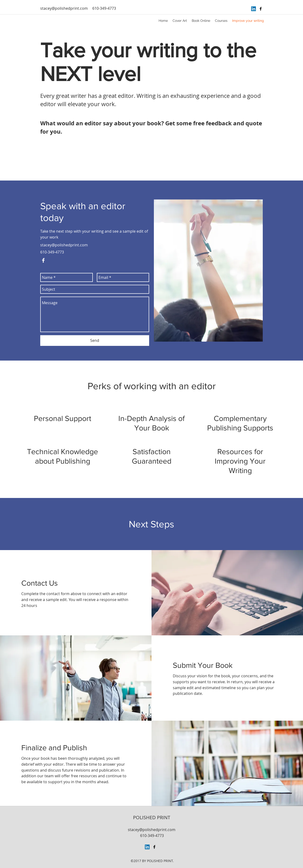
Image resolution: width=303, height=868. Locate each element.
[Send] (95, 341)
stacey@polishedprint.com (64, 8)
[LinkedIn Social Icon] (254, 9)
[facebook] (261, 9)
